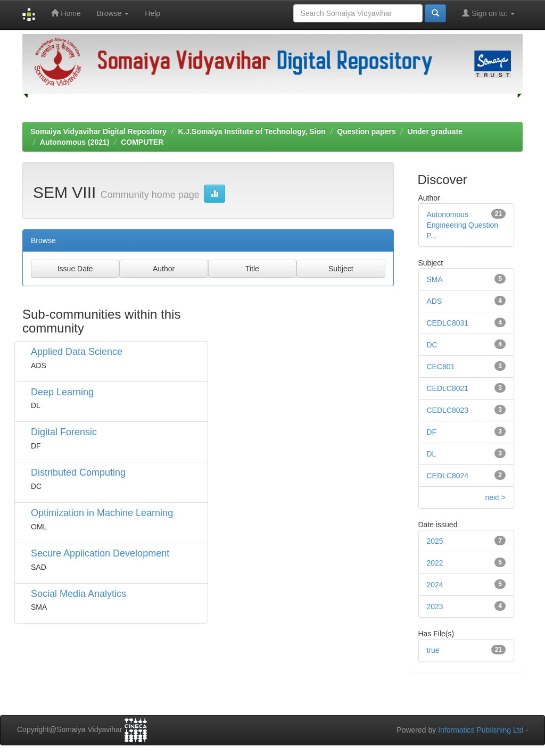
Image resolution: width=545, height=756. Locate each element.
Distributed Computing (78, 472)
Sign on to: (488, 13)
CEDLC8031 (448, 323)
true (433, 650)
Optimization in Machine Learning (102, 513)
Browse (113, 13)
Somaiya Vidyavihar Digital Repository (98, 131)
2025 (435, 541)
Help (152, 13)
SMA (435, 279)
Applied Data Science (77, 352)
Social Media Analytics (79, 594)
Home (66, 13)
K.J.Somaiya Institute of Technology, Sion (251, 131)
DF (432, 432)
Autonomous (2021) (75, 142)
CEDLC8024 (448, 476)
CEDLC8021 (448, 388)
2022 (435, 563)
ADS (435, 301)
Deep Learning (62, 392)
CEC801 (441, 367)
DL (432, 454)
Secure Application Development (100, 553)
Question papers (366, 131)
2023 (435, 607)
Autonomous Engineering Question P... (463, 225)
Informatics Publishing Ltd (481, 730)
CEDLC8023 (448, 410)
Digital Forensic (64, 432)
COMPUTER (142, 142)
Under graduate (435, 131)
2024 (435, 585)
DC (432, 345)
